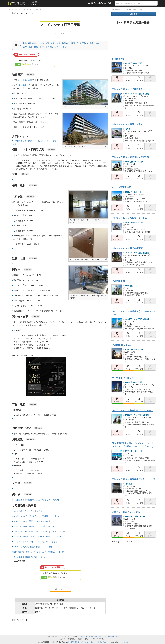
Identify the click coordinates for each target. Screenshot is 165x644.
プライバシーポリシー (88, 642)
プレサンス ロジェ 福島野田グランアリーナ (133, 410)
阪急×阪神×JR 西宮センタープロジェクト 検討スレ (35, 552)
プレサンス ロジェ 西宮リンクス (127, 124)
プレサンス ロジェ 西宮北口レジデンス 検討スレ (34, 537)
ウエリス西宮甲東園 (121, 187)
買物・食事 (94, 43)
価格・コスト (38, 43)
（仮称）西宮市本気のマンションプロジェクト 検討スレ (37, 500)
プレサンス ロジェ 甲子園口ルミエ (128, 89)
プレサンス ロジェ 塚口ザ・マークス (129, 218)
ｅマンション (124, 642)
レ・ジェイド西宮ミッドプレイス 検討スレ (31, 542)
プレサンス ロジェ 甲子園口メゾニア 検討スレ (33, 516)
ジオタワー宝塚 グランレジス (126, 512)
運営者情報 (75, 642)
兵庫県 (24, 80)
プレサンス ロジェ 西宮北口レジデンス (130, 157)
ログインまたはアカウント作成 (101, 3)
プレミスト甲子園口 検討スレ (26, 557)
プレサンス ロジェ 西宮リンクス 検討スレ (31, 521)
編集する (134, 14)
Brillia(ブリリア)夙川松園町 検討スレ (28, 547)
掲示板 (60, 34)
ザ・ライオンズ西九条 (123, 378)
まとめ (40, 511)
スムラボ (63, 532)
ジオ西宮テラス (119, 59)
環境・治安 (39, 47)
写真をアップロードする (98, 637)
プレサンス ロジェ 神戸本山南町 (127, 248)
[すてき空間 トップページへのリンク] (17, 3)
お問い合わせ (103, 642)
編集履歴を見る (114, 637)
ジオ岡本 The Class (122, 345)
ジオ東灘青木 (118, 281)
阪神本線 (23, 85)
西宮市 (29, 80)
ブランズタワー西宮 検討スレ (26, 532)
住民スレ (44, 532)
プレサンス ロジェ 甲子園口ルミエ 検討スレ (32, 526)
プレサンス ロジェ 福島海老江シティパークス (134, 479)
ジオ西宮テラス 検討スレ (24, 511)
